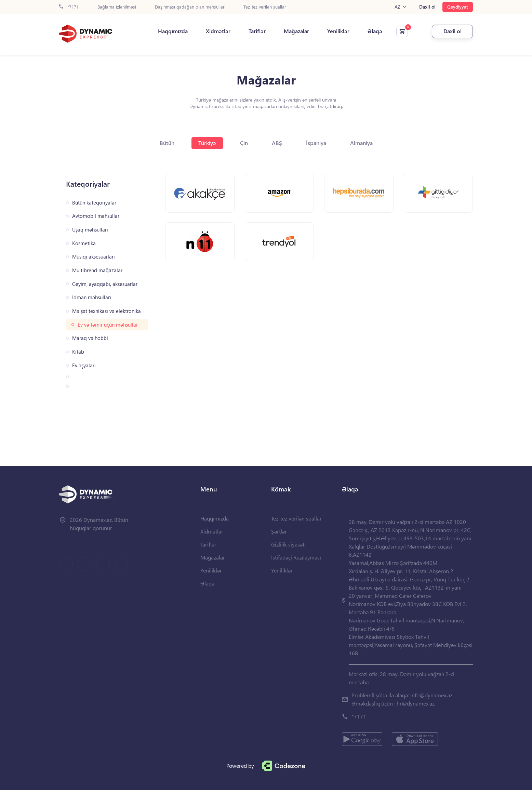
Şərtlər (279, 531)
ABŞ (277, 143)
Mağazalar (296, 31)
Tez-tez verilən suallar (265, 7)
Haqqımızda (173, 31)
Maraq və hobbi (90, 338)
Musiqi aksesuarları (94, 257)
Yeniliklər (338, 31)
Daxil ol (427, 7)
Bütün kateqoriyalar (94, 203)
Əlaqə (375, 31)
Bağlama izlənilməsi (117, 7)
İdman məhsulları (92, 297)
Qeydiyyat (458, 7)
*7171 (69, 7)
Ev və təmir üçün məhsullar (108, 325)
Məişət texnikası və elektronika (107, 311)
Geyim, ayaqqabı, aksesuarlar (105, 284)
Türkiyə (207, 143)
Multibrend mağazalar (97, 270)
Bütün (167, 143)
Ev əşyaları (84, 365)
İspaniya (316, 143)
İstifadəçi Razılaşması (296, 557)
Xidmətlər (218, 31)
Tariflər (257, 31)
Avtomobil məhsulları (96, 216)
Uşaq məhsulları (90, 230)
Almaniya (361, 143)
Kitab (78, 352)
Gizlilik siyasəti (288, 544)
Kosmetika (84, 243)
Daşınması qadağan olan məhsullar (190, 7)
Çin (244, 143)
